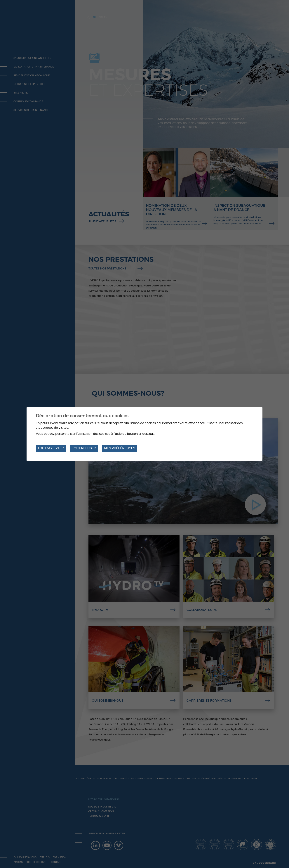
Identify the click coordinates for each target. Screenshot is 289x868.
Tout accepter (51, 448)
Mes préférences (120, 448)
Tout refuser (84, 448)
